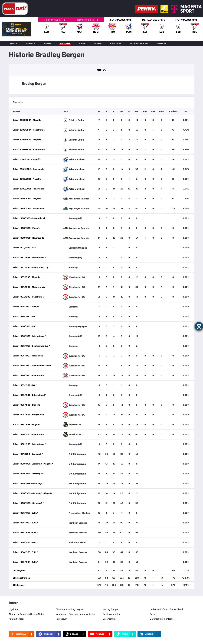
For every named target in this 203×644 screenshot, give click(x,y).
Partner (154, 614)
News (82, 44)
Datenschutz (109, 619)
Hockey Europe (110, 609)
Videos (47, 44)
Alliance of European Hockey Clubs (26, 614)
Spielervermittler (111, 614)
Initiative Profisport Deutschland (166, 609)
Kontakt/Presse (17, 619)
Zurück (101, 70)
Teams (98, 44)
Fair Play (116, 44)
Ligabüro (13, 609)
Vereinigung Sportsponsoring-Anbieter (75, 614)
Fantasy (161, 44)
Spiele (13, 44)
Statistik (65, 44)
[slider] (121, 29)
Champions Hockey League (69, 609)
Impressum (61, 619)
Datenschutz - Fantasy (161, 619)
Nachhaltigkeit (139, 44)
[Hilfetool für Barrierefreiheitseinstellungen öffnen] (199, 326)
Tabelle (30, 44)
